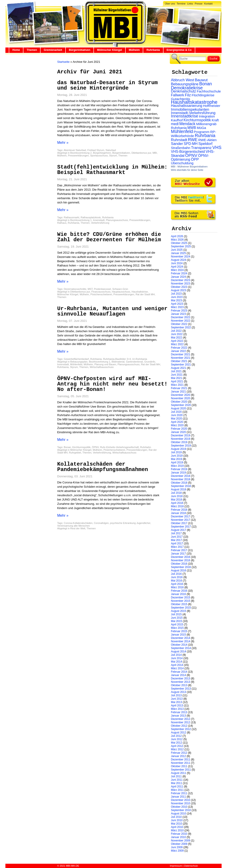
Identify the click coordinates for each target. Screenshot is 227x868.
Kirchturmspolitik (81, 447)
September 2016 (181, 567)
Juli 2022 (176, 331)
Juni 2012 (177, 739)
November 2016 (180, 560)
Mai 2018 (176, 500)
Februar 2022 (179, 348)
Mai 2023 (176, 300)
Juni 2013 (177, 699)
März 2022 (177, 344)
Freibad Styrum (96, 150)
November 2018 (180, 479)
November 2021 (180, 358)
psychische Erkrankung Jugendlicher (130, 523)
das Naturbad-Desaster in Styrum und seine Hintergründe (107, 85)
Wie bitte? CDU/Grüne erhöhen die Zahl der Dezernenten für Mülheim (109, 237)
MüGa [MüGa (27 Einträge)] (201, 128)
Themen (32, 50)
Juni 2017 (177, 537)
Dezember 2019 (180, 435)
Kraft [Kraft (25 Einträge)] (215, 120)
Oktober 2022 (179, 324)
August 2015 (178, 611)
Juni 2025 (177, 250)
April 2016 (177, 584)
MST (90, 289)
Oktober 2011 (179, 766)
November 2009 (180, 841)
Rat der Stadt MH (145, 294)
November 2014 (180, 641)
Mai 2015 (176, 621)
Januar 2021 (178, 392)
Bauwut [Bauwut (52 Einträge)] (201, 80)
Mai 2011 (176, 783)
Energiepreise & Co (179, 50)
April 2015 (177, 625)
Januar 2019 (178, 473)
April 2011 (177, 787)
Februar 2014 (179, 672)
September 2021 (181, 365)
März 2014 (177, 668)
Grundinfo (150, 362)
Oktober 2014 (179, 645)
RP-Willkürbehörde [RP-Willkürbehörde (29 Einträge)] (194, 134)
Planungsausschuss (117, 220)
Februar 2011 (179, 793)
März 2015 (177, 628)
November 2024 (180, 257)
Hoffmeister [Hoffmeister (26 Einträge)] (212, 106)
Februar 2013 (179, 712)
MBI (155, 153)
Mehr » (63, 143)
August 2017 (178, 530)
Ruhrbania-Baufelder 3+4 (117, 359)
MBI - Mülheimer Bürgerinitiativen (189, 167)
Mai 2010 (176, 824)
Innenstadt (99, 220)
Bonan (67, 447)
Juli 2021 (176, 371)
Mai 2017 (176, 540)
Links (190, 4)
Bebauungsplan (79, 362)
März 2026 (177, 240)
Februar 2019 (179, 469)
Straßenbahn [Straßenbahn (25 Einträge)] (181, 148)
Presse (199, 4)
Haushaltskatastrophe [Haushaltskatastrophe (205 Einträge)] (194, 102)
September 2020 (181, 405)
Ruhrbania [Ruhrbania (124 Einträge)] (205, 135)
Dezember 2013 (180, 679)
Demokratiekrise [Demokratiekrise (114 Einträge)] (187, 88)
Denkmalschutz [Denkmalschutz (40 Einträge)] (183, 91)
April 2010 (177, 827)
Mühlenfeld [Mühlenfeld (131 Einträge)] (182, 131)
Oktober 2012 (179, 726)
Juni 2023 (177, 297)
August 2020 (178, 408)
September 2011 (181, 770)
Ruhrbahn (145, 447)
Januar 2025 (178, 253)
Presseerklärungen (78, 156)
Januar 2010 (178, 837)
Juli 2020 (176, 412)
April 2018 (177, 503)
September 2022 (181, 327)
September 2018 (181, 486)
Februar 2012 (179, 753)
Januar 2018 (178, 513)
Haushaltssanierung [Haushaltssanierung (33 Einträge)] (187, 106)
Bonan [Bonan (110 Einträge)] (206, 84)
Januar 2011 (178, 797)
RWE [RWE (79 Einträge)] (193, 140)
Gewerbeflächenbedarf (76, 359)
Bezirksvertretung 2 (81, 153)
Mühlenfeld (76, 364)
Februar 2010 (179, 834)
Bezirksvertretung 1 (81, 220)
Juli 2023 (176, 294)
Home (16, 50)
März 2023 (177, 307)
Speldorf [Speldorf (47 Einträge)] (205, 144)
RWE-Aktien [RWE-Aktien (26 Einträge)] (207, 140)
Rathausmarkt (71, 217)
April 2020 (177, 422)
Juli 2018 (176, 493)
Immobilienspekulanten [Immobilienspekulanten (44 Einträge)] (190, 109)
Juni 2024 (177, 263)
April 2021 (177, 381)
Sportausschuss (99, 156)
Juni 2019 (177, 456)
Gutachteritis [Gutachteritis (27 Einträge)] (180, 99)
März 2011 (177, 790)
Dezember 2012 (180, 719)
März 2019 (177, 466)
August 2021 (178, 368)
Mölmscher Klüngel (110, 50)
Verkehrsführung (100, 223)
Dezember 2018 (180, 476)
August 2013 (178, 692)
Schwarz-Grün (120, 289)
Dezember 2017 (180, 516)
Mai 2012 (176, 743)
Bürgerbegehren (102, 153)
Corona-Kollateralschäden (78, 523)
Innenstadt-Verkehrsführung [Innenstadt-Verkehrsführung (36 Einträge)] (193, 113)
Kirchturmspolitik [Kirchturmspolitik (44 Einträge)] (197, 120)
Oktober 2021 (179, 361)
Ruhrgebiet (75, 453)
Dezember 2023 (180, 280)
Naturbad (111, 150)
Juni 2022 (177, 334)
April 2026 (177, 236)
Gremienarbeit (53, 50)
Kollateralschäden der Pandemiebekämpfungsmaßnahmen (103, 467)
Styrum (113, 156)
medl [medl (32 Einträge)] (175, 124)
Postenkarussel (102, 289)
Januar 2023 (178, 314)
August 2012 (178, 733)
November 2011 (180, 763)
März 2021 (177, 385)
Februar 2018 (179, 510)
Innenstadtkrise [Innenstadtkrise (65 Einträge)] (185, 116)
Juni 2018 (177, 496)
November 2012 (180, 722)
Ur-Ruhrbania (140, 359)
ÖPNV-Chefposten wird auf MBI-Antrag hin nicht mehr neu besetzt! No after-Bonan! (112, 384)
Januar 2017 (178, 554)
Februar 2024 (179, 273)
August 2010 (178, 814)
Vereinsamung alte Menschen (74, 526)
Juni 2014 (177, 658)
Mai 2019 (176, 459)
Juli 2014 (176, 655)
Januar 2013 (178, 716)
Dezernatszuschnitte (75, 289)
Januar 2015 (178, 635)
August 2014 (178, 652)
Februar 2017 (179, 550)
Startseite (63, 62)
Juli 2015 (176, 614)
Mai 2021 (176, 378)
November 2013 (180, 682)
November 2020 (180, 398)
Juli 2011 (176, 776)
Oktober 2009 (179, 844)
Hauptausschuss (121, 292)
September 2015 (181, 608)
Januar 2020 (178, 432)
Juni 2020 (177, 415)
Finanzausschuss (101, 292)
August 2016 (178, 570)
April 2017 (177, 543)
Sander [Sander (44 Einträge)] (177, 144)
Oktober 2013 (179, 685)
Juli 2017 (176, 533)
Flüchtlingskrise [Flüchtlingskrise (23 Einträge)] (203, 95)
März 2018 (177, 506)
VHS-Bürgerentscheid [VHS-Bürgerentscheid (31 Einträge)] (188, 152)
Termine (181, 4)
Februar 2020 (179, 429)
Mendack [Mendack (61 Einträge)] (187, 124)
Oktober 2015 (179, 604)
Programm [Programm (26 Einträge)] (202, 132)
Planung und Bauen (105, 364)
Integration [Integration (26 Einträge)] (207, 116)
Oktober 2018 (179, 483)
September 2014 (181, 648)
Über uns (170, 4)
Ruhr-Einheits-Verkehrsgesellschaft (119, 447)
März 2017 (177, 547)
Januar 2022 (178, 351)
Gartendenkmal (134, 362)
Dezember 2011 (180, 760)
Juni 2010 (177, 820)
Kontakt (208, 4)
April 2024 (177, 267)
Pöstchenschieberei (101, 294)
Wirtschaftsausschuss (102, 367)
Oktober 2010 (179, 807)
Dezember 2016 (180, 557)
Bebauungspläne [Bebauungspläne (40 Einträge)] (185, 84)
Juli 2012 (176, 736)
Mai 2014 (176, 662)
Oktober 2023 (179, 287)
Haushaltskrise (140, 292)
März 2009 (177, 851)
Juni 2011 (177, 780)
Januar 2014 (178, 675)
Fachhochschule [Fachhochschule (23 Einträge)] (209, 91)
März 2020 (177, 425)
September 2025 (181, 246)
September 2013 (181, 689)
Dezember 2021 (180, 354)
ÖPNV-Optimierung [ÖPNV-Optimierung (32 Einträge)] (190, 158)
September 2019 (181, 446)
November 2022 (180, 321)
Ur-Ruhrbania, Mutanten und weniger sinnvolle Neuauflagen (112, 311)
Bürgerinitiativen (80, 50)
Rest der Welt (78, 528)
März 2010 (177, 830)
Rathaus (62, 223)
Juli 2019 (176, 452)
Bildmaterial (118, 362)
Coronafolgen (101, 523)
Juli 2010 (176, 817)
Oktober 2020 (179, 402)
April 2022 (177, 341)
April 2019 (177, 462)
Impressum (176, 866)
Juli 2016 (176, 574)
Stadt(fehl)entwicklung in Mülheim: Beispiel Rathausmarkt (112, 170)
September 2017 (181, 527)
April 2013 (177, 706)
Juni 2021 (177, 375)
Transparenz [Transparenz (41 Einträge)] (201, 148)
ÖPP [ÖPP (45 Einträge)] (195, 159)
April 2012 (177, 746)
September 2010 (181, 810)
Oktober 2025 (179, 243)
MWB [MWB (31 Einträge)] (192, 128)
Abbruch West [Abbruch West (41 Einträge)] (183, 80)
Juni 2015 (177, 618)
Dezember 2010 (180, 800)
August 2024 (178, 260)
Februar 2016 (179, 591)
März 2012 (177, 749)
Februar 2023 (179, 311)
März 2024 (177, 270)
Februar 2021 (179, 388)
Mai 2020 (176, 419)
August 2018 (178, 489)
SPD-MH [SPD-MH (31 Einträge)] (191, 144)
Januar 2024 (178, 277)
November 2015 (180, 601)
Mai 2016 (176, 581)
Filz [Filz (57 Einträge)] (188, 95)
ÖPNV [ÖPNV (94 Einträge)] (191, 155)
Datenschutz (191, 866)
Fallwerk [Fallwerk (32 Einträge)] (177, 95)
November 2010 (180, 803)
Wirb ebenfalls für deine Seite (187, 170)
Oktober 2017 (179, 523)
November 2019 (180, 439)
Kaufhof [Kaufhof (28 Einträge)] (177, 120)
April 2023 (177, 304)
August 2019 (178, 449)
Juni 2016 (177, 577)
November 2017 (180, 520)
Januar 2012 (178, 756)
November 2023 (180, 284)
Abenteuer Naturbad (75, 150)
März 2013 (177, 709)
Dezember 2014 (180, 638)
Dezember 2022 (180, 317)
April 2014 (177, 665)
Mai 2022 (176, 338)
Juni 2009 (177, 847)
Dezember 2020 (180, 395)
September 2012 (181, 729)
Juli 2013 (176, 695)
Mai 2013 (176, 702)
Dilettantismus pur (141, 153)
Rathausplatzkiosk (91, 217)
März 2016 (177, 587)
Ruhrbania (153, 50)
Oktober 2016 (179, 564)
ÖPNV (95, 447)
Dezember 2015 (180, 597)
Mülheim (134, 50)
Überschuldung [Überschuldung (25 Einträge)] (182, 163)
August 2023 (178, 290)
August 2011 (178, 773)
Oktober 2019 (179, 442)
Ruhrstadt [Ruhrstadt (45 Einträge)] (179, 140)
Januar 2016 (178, 594)
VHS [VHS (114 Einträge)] (217, 147)
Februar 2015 (179, 631)
